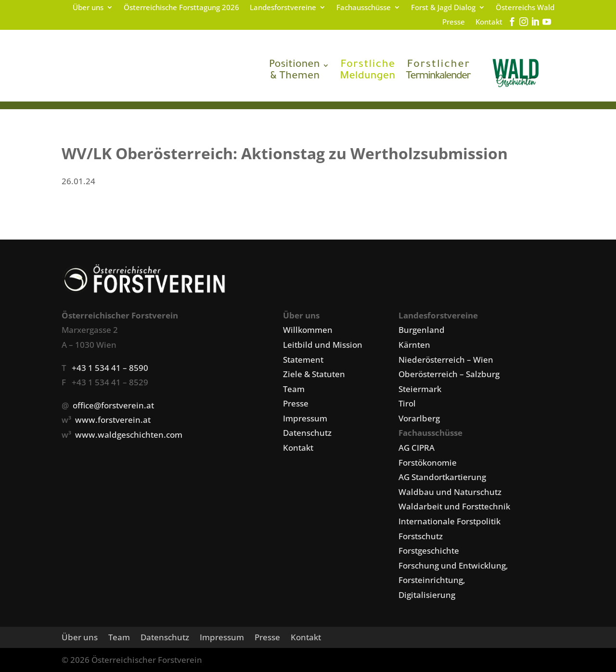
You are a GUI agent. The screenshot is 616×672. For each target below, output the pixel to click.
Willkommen (308, 330)
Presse (454, 22)
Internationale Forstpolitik (449, 521)
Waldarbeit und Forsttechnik (454, 506)
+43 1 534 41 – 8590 (110, 368)
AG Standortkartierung (442, 477)
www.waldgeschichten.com (129, 435)
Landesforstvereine (283, 8)
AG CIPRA (417, 448)
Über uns (88, 8)
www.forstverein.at (113, 420)
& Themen (295, 71)
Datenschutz (307, 433)
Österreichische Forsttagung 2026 (181, 8)
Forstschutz (421, 536)
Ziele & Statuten (314, 374)
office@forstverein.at (113, 405)
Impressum (305, 418)
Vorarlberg (419, 418)
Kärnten (414, 345)
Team (294, 389)
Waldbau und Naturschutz (450, 492)
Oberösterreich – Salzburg (449, 374)
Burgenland (422, 330)
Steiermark (420, 389)
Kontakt (489, 22)
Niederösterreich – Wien (446, 360)
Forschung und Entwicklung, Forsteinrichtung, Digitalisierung (453, 580)
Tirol (407, 403)
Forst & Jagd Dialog (443, 8)
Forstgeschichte (429, 551)
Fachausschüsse (364, 8)
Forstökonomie (428, 463)
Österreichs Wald (525, 8)
